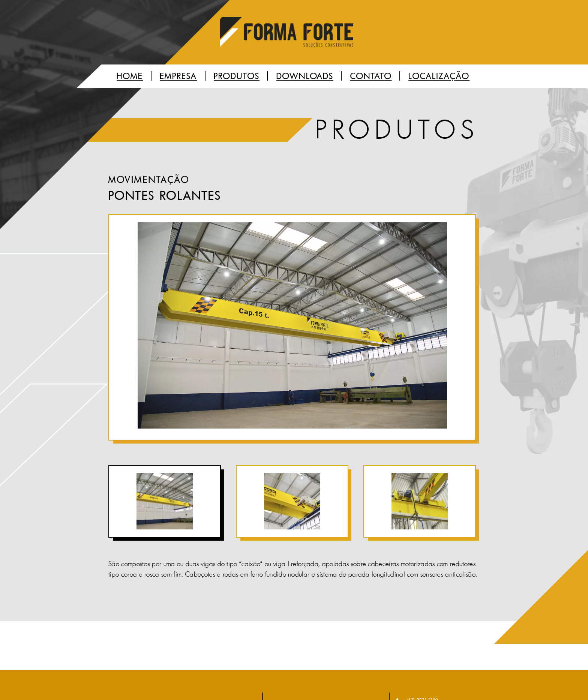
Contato (371, 76)
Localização (439, 76)
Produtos (237, 76)
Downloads (305, 76)
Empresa (178, 76)
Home (130, 76)
